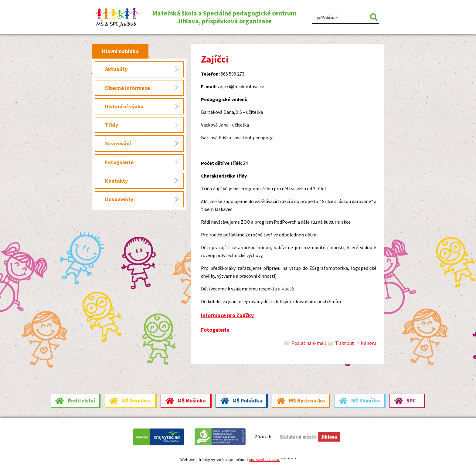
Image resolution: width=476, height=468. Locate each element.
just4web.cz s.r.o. (265, 460)
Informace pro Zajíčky (227, 315)
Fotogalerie (215, 330)
